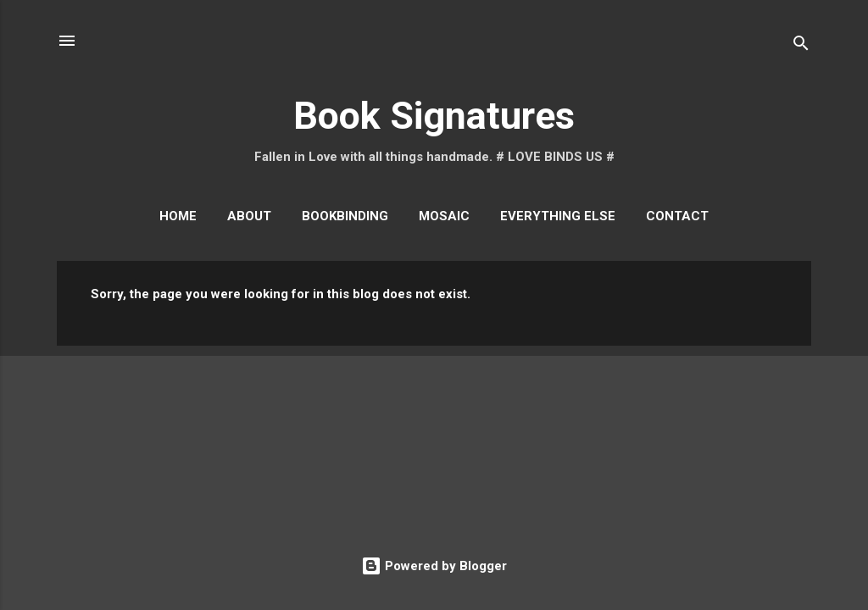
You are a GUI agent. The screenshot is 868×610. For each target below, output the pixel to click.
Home (178, 216)
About (249, 216)
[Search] (801, 46)
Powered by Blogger (434, 566)
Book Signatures (434, 116)
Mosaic (444, 216)
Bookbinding (345, 216)
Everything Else (558, 216)
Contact (677, 216)
